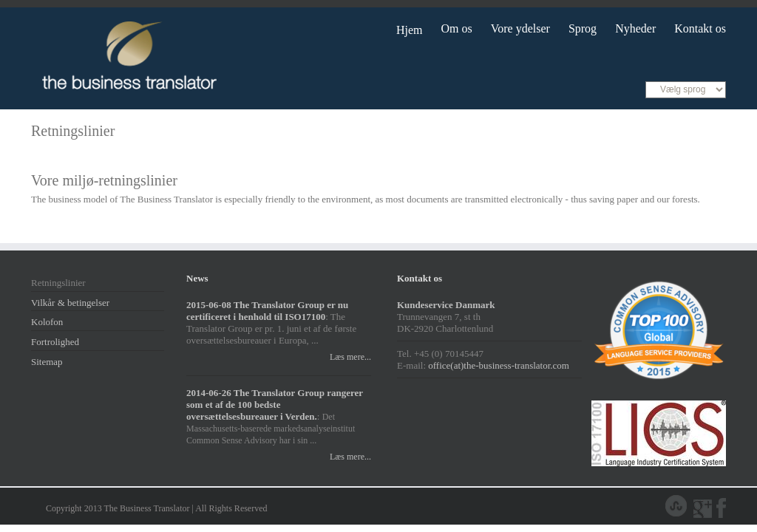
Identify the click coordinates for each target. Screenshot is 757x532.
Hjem (410, 30)
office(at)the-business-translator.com (499, 365)
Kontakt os (700, 28)
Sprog (583, 28)
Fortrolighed (55, 342)
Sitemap (47, 362)
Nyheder (635, 28)
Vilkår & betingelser (70, 303)
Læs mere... (348, 357)
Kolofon (47, 322)
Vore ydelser (520, 28)
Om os (457, 28)
